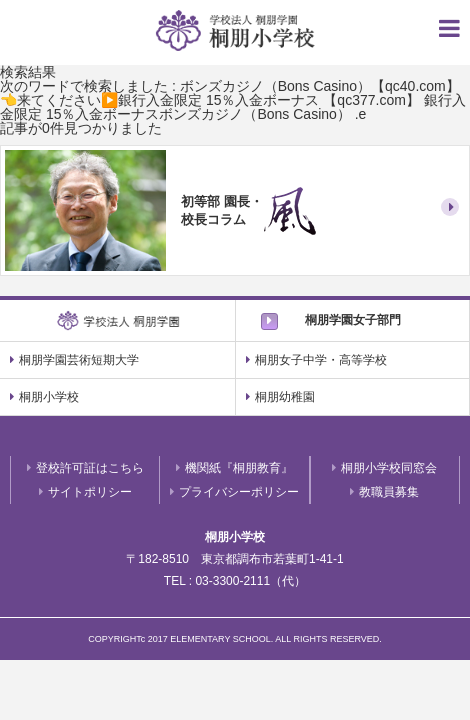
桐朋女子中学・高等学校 (316, 360)
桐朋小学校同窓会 (384, 468)
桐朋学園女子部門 (353, 320)
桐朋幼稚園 (280, 397)
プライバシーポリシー (234, 492)
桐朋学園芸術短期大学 (74, 360)
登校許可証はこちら (85, 468)
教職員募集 (384, 492)
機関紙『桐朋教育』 (234, 468)
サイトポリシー (85, 492)
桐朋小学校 (44, 397)
